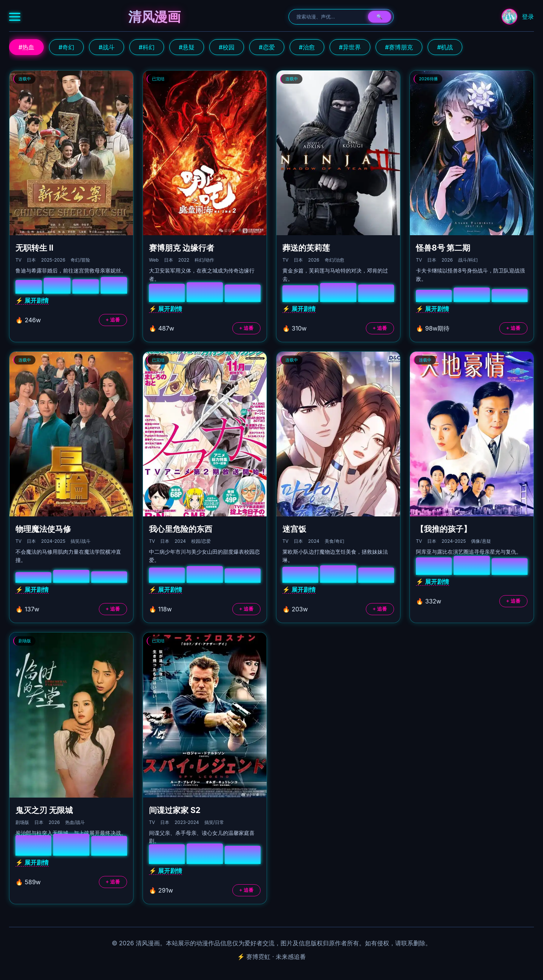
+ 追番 (113, 320)
